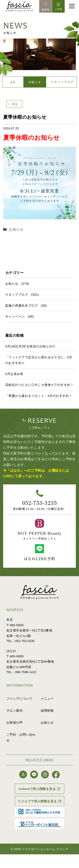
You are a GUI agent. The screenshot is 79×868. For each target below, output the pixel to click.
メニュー (47, 699)
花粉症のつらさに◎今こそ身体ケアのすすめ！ (39, 385)
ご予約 (21, 737)
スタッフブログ (62, 82)
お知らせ (35, 82)
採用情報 (47, 710)
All (13, 82)
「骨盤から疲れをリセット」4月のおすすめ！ (39, 396)
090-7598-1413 (26, 672)
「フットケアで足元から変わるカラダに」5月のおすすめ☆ (39, 360)
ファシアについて (19, 699)
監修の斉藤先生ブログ (21, 305)
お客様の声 (14, 722)
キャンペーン (15, 316)
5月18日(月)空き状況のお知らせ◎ (30, 346)
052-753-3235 (40, 502)
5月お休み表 (14, 374)
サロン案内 (14, 710)
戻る (15, 104)
